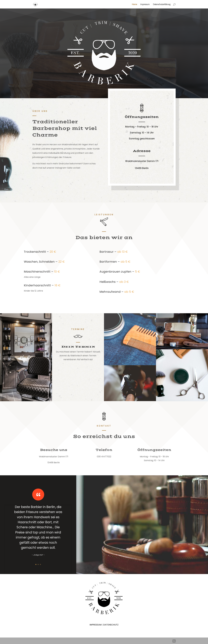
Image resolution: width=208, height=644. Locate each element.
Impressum (145, 4)
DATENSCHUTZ (111, 625)
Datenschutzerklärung (162, 4)
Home (134, 4)
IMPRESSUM (96, 625)
